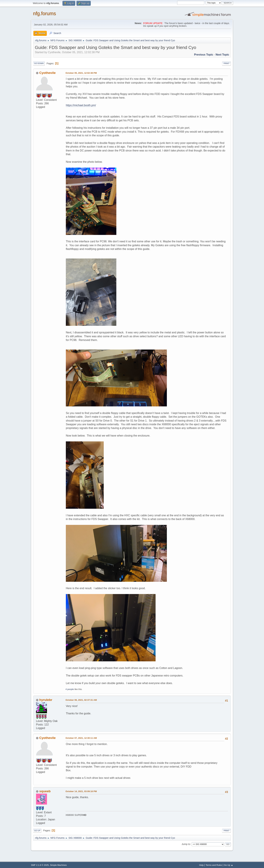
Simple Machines (58, 865)
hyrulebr (46, 700)
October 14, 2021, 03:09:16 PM (81, 791)
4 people (70, 689)
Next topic (222, 55)
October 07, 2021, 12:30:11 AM (81, 738)
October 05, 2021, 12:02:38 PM (81, 73)
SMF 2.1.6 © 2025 (40, 865)
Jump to (186, 844)
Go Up (37, 831)
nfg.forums (44, 13)
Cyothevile (47, 73)
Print (226, 63)
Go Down (39, 63)
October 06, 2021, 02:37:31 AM (81, 700)
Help (201, 865)
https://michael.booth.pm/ (81, 105)
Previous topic (204, 55)
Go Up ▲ (228, 865)
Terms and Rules (214, 865)
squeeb (45, 791)
